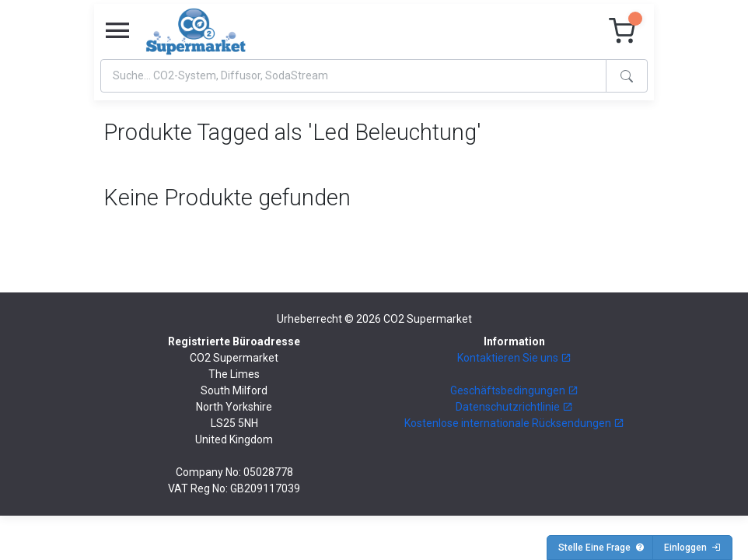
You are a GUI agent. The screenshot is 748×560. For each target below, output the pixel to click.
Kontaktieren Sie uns (514, 358)
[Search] (353, 76)
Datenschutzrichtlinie (514, 407)
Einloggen (692, 548)
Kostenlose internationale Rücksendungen (514, 423)
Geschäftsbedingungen (514, 390)
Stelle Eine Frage (601, 548)
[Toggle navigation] (117, 31)
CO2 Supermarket (428, 319)
